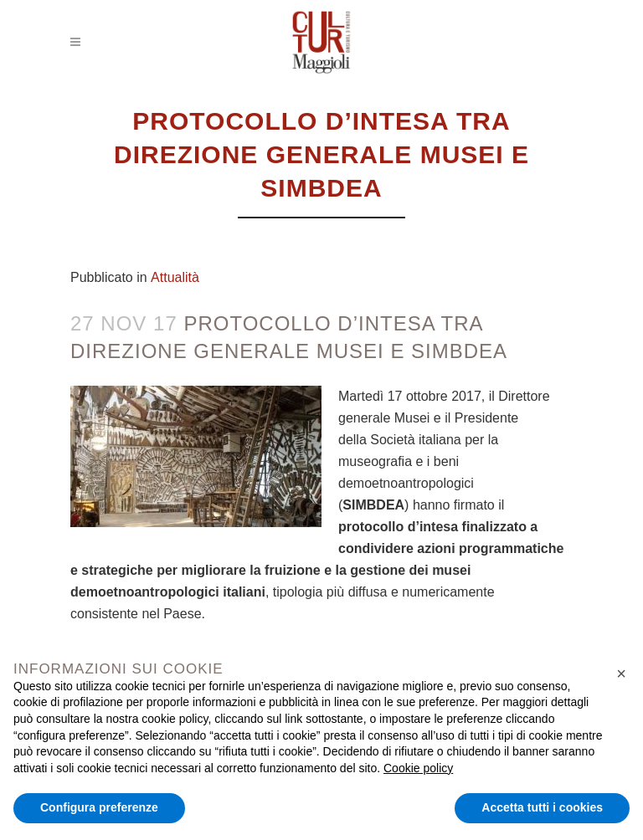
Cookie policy (418, 768)
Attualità (175, 277)
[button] (621, 674)
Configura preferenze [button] (99, 807)
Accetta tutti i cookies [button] (542, 807)
